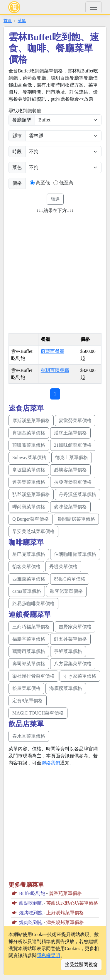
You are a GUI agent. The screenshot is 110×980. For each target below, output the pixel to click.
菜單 (22, 21)
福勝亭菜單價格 (29, 639)
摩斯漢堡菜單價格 (31, 420)
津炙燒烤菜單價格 (65, 922)
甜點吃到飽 (31, 903)
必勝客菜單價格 (70, 470)
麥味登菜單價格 (70, 507)
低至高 (66, 183)
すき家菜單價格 (80, 676)
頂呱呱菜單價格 (29, 445)
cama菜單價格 (27, 591)
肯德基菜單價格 (29, 433)
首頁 (8, 21)
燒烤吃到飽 (31, 913)
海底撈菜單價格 (66, 688)
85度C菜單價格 (70, 579)
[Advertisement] (55, 271)
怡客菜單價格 (26, 567)
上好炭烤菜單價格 (65, 913)
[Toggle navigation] (94, 7)
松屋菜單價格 (26, 688)
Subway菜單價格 (29, 457)
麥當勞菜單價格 (75, 420)
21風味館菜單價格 (73, 445)
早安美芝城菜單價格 (33, 531)
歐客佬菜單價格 (66, 591)
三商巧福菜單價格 (31, 627)
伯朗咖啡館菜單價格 (75, 554)
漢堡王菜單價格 (70, 433)
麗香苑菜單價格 (65, 893)
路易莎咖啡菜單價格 (33, 604)
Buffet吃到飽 (32, 893)
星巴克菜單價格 (29, 554)
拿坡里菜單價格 (29, 470)
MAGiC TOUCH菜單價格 (38, 713)
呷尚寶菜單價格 (29, 507)
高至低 (43, 183)
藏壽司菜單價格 (29, 651)
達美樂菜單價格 (29, 482)
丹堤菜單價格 (63, 567)
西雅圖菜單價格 (29, 579)
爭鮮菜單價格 (68, 651)
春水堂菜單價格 (29, 736)
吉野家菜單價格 (75, 627)
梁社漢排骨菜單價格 (33, 676)
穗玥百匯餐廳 (55, 370)
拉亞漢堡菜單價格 (73, 482)
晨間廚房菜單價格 (76, 519)
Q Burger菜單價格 (31, 519)
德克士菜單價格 (72, 457)
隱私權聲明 (48, 956)
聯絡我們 (51, 763)
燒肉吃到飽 (31, 922)
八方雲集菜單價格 (73, 664)
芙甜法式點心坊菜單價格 (72, 903)
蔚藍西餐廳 (53, 351)
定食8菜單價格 (28, 701)
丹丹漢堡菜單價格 (77, 494)
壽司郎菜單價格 (29, 664)
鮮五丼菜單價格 (70, 639)
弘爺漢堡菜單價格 (31, 494)
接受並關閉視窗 (81, 965)
